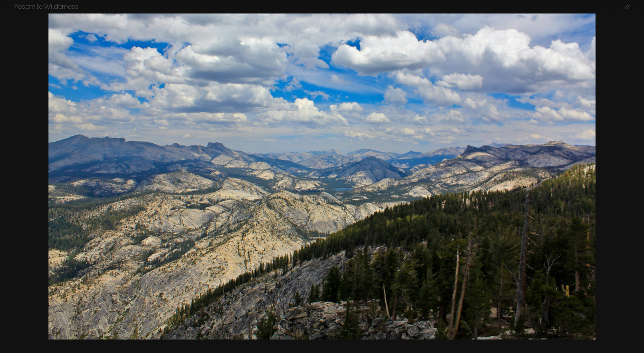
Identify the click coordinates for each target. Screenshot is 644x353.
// (628, 7)
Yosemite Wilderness (46, 7)
